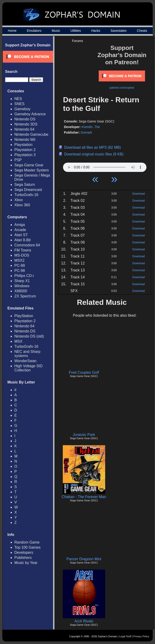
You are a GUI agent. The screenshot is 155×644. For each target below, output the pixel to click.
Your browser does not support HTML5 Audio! (105, 166)
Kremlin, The (91, 127)
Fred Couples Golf (84, 372)
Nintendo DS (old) (29, 336)
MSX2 (19, 260)
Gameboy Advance (30, 114)
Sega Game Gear (29, 165)
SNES (19, 104)
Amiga (20, 225)
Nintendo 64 (24, 129)
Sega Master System (32, 170)
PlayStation (24, 316)
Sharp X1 (22, 281)
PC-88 (20, 266)
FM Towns (23, 250)
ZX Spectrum (25, 296)
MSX (18, 341)
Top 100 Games (27, 547)
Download (138, 194)
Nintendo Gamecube (31, 134)
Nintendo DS (25, 119)
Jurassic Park (84, 435)
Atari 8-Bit (22, 240)
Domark (86, 132)
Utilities (76, 31)
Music (56, 31)
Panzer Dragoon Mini (84, 559)
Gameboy (22, 109)
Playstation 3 (25, 155)
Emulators (34, 31)
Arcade (20, 230)
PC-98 (20, 271)
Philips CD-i (24, 276)
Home (12, 31)
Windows (22, 286)
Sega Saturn (25, 185)
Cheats (142, 31)
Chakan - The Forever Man (84, 497)
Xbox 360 (22, 205)
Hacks (96, 31)
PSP (18, 160)
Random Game (27, 542)
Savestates (119, 31)
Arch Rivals (84, 621)
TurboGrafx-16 (26, 195)
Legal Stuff (125, 636)
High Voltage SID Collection (28, 368)
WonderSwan (25, 361)
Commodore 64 (27, 245)
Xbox (19, 200)
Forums (77, 41)
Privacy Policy (141, 636)
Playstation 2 (25, 150)
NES (18, 99)
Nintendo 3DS (26, 124)
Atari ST (21, 235)
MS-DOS (22, 255)
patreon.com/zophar (122, 88)
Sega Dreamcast (28, 190)
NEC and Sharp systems (27, 354)
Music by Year (26, 563)
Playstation (23, 145)
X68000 (21, 291)
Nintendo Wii (25, 140)
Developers (24, 552)
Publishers (23, 558)
